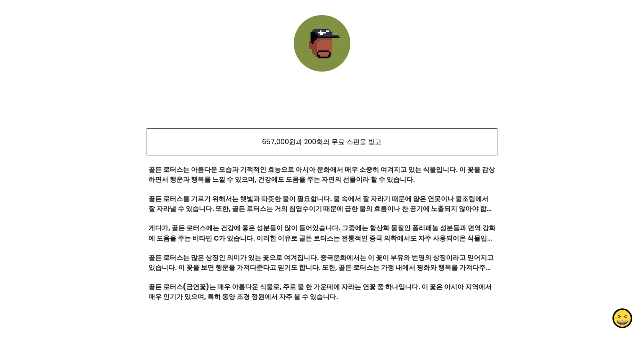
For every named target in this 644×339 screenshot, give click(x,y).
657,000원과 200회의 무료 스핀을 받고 (322, 142)
